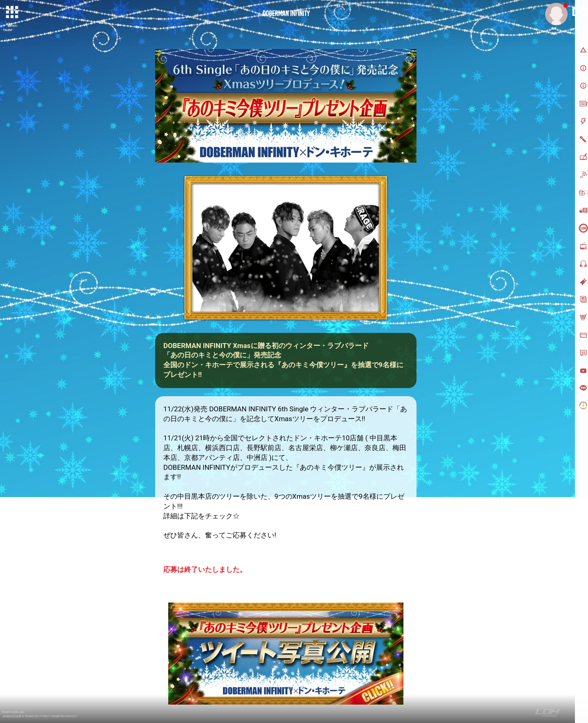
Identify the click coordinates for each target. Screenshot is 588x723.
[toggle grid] (13, 13)
